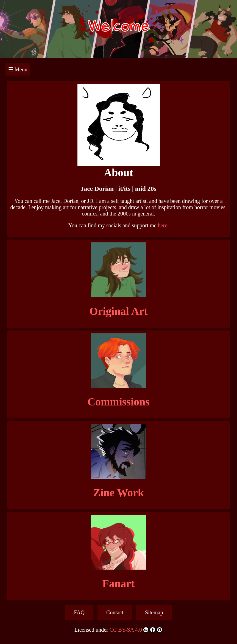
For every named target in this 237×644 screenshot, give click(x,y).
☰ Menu (18, 69)
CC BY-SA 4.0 (136, 630)
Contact (115, 612)
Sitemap (154, 612)
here (163, 225)
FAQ (79, 612)
